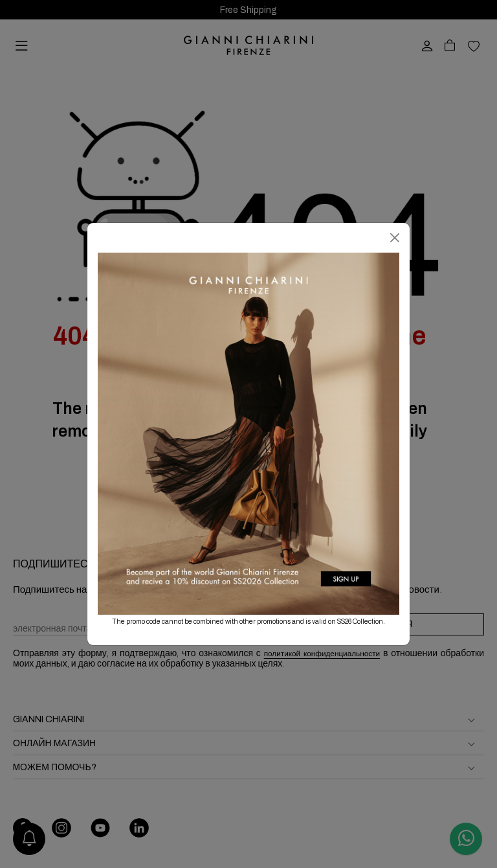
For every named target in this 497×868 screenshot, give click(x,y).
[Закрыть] (395, 238)
